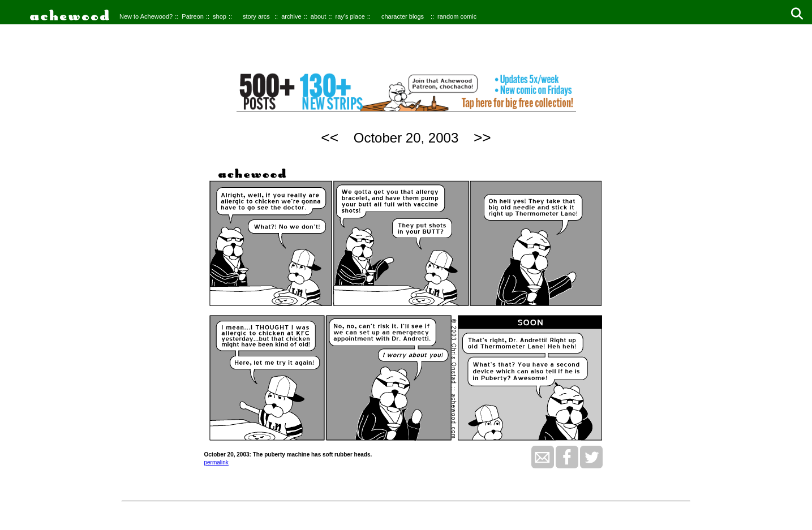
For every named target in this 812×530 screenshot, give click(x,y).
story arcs (256, 16)
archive (291, 16)
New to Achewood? (146, 16)
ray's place (350, 16)
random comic (457, 16)
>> (482, 137)
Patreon (193, 16)
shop (220, 16)
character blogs (403, 16)
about (319, 16)
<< (330, 137)
